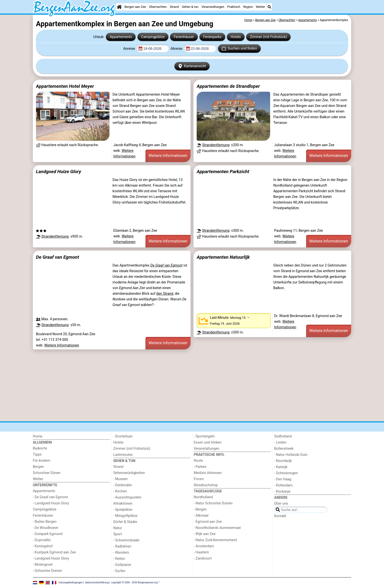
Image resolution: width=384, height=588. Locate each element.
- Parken (200, 467)
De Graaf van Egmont (58, 257)
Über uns (281, 504)
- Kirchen (120, 491)
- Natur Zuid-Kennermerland (215, 540)
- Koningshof (43, 546)
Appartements (121, 37)
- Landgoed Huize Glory (51, 503)
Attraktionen (123, 504)
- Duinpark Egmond (48, 534)
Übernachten (158, 7)
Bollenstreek (284, 449)
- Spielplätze (123, 510)
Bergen (38, 467)
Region (248, 7)
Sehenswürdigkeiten (129, 473)
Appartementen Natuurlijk (223, 257)
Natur (118, 528)
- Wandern (121, 553)
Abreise (177, 49)
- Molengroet (43, 565)
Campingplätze (153, 37)
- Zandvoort (203, 558)
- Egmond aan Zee (208, 522)
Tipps (37, 454)
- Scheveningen (286, 473)
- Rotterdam (283, 485)
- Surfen (119, 571)
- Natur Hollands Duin (291, 455)
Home (38, 436)
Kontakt (280, 516)
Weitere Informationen (168, 156)
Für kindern (42, 461)
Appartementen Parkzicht (223, 172)
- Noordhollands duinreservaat (217, 528)
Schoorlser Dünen (47, 473)
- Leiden (280, 442)
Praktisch (234, 7)
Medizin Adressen (208, 473)
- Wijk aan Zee (205, 534)
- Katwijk (281, 467)
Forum (199, 479)
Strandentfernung (216, 145)
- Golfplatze (122, 565)
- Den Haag (283, 479)
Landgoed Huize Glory (59, 172)
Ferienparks (212, 37)
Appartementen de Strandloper (228, 86)
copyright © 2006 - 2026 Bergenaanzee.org (134, 582)
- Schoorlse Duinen (47, 571)
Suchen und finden (239, 49)
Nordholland (203, 497)
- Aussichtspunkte (127, 497)
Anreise (130, 49)
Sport (118, 534)
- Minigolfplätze (126, 516)
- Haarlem (201, 552)
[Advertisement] (180, 385)
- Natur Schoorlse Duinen (213, 503)
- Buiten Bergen (45, 522)
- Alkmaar (201, 516)
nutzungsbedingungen (71, 582)
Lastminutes (123, 455)
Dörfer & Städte (125, 522)
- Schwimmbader (127, 540)
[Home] (119, 7)
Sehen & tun (190, 7)
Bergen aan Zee (135, 7)
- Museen (121, 479)
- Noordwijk (283, 461)
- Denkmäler (123, 485)
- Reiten (119, 559)
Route (198, 461)
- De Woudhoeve (45, 528)
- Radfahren (122, 546)
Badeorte (40, 448)
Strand (174, 7)
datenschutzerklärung (97, 582)
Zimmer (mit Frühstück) (269, 37)
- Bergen (200, 509)
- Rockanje (282, 492)
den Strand (165, 294)
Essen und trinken (208, 442)
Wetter (260, 7)
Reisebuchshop (206, 485)
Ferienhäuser (184, 37)
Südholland (283, 436)
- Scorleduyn (123, 436)
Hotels (236, 37)
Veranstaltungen (213, 7)
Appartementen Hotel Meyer (65, 86)
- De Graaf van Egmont (50, 497)
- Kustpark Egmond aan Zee (54, 552)
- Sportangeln (204, 436)
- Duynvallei (42, 540)
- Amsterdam (204, 546)
